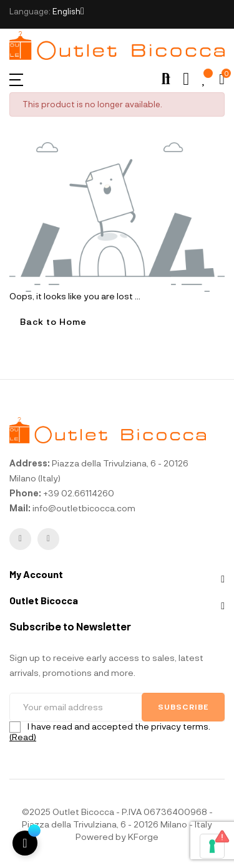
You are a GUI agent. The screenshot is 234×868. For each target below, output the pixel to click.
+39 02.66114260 (79, 493)
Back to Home (53, 321)
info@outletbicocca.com (84, 508)
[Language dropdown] (68, 11)
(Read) (23, 737)
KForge (143, 837)
